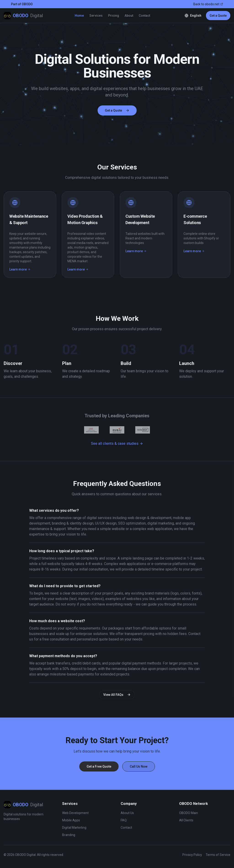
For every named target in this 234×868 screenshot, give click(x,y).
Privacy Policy (192, 855)
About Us (127, 813)
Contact (144, 16)
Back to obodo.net (208, 4)
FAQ (124, 820)
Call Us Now (139, 766)
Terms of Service (218, 855)
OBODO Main (189, 813)
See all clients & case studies (117, 443)
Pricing (114, 16)
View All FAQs (117, 695)
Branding (69, 835)
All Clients (186, 820)
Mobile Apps (71, 820)
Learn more (20, 269)
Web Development (75, 813)
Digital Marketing (74, 828)
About (129, 16)
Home (79, 16)
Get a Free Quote (99, 766)
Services (96, 16)
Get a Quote (218, 16)
